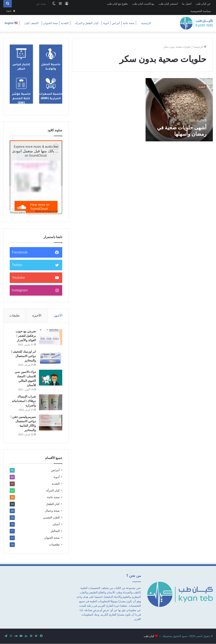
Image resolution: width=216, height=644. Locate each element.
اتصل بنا (187, 4)
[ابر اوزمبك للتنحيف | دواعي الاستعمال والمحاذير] (51, 357)
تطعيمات (54, 544)
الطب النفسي (51, 517)
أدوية (106, 23)
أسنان (56, 524)
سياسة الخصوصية (201, 11)
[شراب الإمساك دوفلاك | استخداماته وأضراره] (51, 402)
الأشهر (58, 315)
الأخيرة (37, 315)
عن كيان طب (203, 4)
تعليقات (15, 315)
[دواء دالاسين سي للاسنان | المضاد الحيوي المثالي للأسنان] (51, 378)
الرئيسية (146, 23)
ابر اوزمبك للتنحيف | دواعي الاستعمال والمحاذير (24, 356)
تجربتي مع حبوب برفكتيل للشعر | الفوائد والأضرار (26, 336)
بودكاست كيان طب (143, 4)
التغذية (65, 23)
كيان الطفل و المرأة (87, 23)
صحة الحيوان (51, 23)
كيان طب (149, 636)
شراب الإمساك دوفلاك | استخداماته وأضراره (24, 401)
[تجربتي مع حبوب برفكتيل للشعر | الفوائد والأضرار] (51, 337)
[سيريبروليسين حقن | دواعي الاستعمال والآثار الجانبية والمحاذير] (51, 423)
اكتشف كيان (31, 23)
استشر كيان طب (168, 4)
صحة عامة (129, 23)
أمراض (116, 23)
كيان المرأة (53, 490)
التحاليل (55, 531)
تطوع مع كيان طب (118, 4)
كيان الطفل (53, 504)
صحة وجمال (52, 511)
